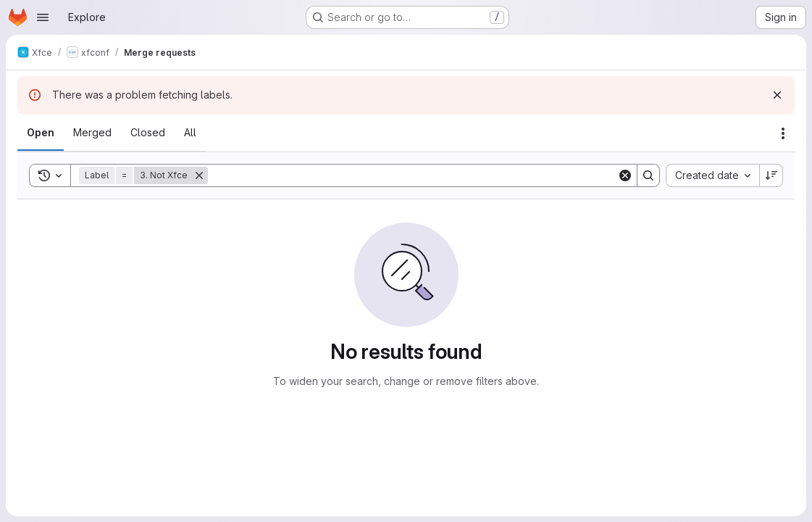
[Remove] (199, 175)
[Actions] (783, 133)
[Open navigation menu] (43, 17)
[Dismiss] (777, 95)
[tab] (41, 133)
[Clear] (625, 175)
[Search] (413, 175)
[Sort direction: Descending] (771, 175)
